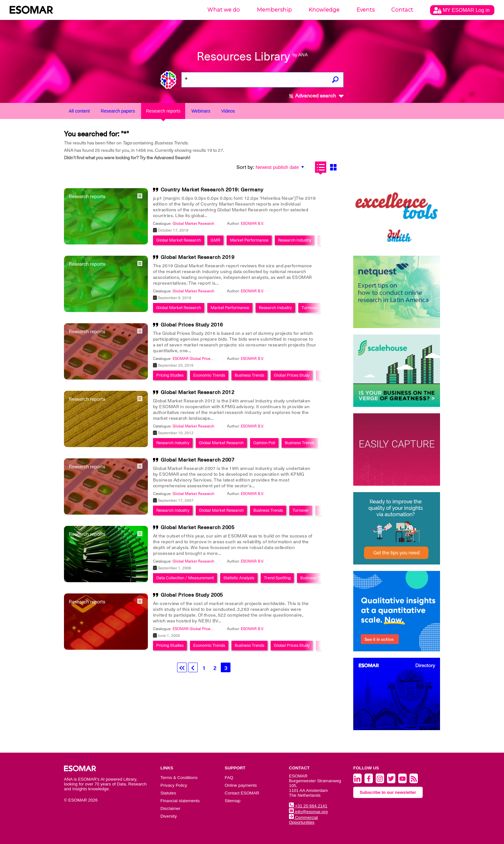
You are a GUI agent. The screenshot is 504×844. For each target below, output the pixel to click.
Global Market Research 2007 (198, 460)
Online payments (241, 785)
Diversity (169, 816)
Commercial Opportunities (303, 820)
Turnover (310, 308)
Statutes (168, 793)
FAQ (229, 778)
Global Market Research (194, 224)
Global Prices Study (292, 375)
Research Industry (295, 240)
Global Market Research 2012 (198, 392)
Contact (402, 10)
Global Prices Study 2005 (192, 595)
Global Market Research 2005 (198, 527)
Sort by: (245, 167)
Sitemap (233, 801)
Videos (228, 111)
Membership (274, 10)
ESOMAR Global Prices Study (198, 359)
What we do (224, 10)
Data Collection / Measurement (185, 578)
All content (79, 111)
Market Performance (249, 240)
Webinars (201, 111)
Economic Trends (209, 375)
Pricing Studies (170, 375)
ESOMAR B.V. (252, 224)
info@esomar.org (308, 812)
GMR (215, 240)
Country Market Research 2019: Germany (212, 190)
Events (365, 10)
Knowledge (324, 10)
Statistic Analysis (239, 578)
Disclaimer (170, 808)
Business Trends (249, 375)
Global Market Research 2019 (198, 257)
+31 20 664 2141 (308, 806)
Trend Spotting (277, 578)
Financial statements (180, 801)
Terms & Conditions (179, 778)
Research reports (163, 111)
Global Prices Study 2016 (192, 325)
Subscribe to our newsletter (388, 792)
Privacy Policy (174, 785)
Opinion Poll (264, 443)
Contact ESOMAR (242, 793)
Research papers (118, 111)
